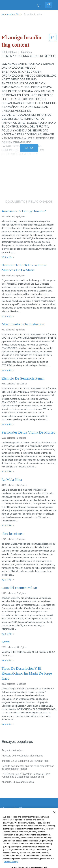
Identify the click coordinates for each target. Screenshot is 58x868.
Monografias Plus (11, 14)
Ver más (29, 148)
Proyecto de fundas (12, 750)
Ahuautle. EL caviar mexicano (18, 782)
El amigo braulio (33, 14)
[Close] (54, 820)
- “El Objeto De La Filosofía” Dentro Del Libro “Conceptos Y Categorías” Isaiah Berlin (26, 775)
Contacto (6, 815)
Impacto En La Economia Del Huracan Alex (25, 761)
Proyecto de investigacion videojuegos (22, 756)
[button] (53, 42)
